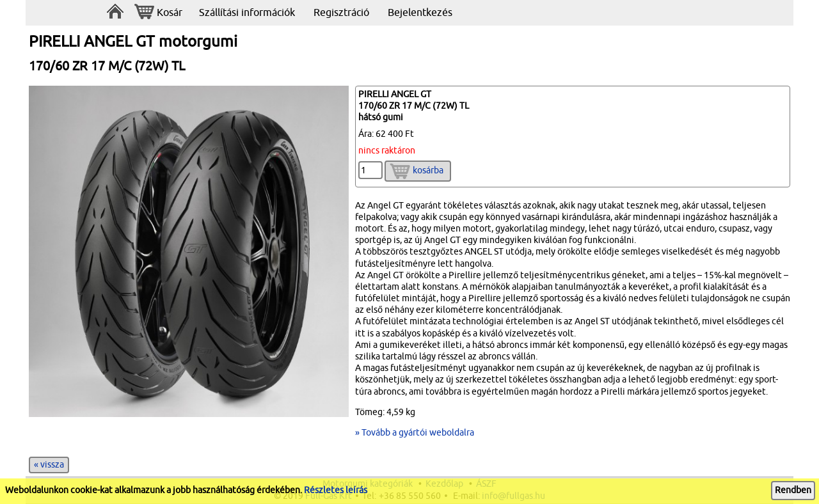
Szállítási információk (247, 13)
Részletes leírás (336, 490)
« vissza (49, 465)
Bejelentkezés (420, 13)
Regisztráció (341, 13)
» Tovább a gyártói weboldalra (415, 433)
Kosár (158, 13)
